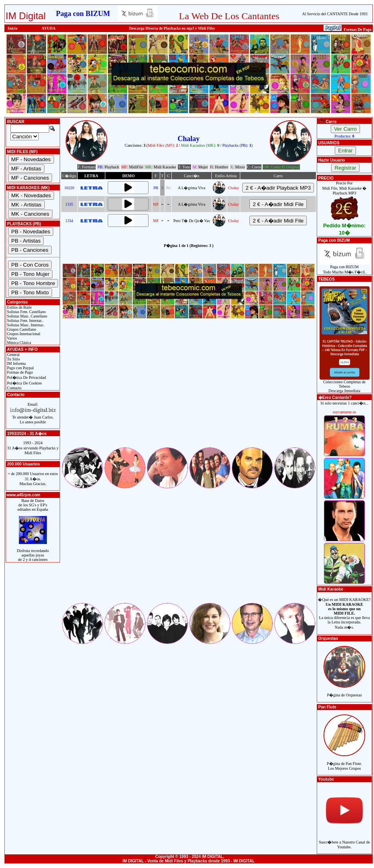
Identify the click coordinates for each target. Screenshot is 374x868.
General (13, 355)
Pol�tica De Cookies (24, 383)
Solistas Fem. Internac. (24, 321)
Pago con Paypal (20, 368)
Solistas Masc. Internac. (25, 325)
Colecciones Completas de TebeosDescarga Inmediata (345, 384)
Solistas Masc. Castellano (27, 316)
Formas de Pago (19, 372)
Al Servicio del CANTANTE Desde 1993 (335, 14)
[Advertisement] (189, 390)
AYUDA (49, 28)
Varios (11, 338)
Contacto (14, 388)
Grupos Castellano (21, 329)
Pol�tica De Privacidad (26, 377)
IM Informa (16, 363)
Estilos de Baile (19, 307)
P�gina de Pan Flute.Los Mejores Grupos (344, 762)
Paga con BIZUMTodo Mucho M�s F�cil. (345, 268)
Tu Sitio (13, 359)
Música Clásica (19, 343)
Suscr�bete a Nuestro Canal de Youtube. (344, 840)
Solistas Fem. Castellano (26, 312)
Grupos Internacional (23, 334)
